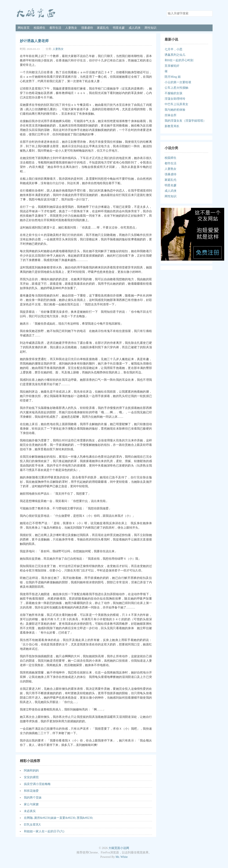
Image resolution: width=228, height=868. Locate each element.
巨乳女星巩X (32, 825)
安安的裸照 (31, 777)
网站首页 (24, 28)
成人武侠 (135, 28)
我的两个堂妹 (33, 798)
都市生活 (55, 28)
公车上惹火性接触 (176, 88)
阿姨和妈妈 (31, 771)
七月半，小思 (173, 49)
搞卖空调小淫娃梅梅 (37, 784)
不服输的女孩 (173, 93)
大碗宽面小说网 (119, 848)
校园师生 (40, 28)
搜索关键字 (166, 10)
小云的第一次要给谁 (178, 82)
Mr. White (122, 857)
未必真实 (30, 811)
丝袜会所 (171, 115)
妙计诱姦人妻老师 (34, 41)
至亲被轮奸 (172, 66)
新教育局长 (172, 126)
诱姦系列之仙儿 (175, 55)
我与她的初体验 (175, 110)
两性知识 (150, 28)
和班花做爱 (31, 791)
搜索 (209, 14)
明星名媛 (119, 28)
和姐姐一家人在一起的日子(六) (44, 831)
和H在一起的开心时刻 (179, 60)
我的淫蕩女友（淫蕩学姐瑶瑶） (185, 121)
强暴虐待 (87, 28)
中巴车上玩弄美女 (176, 104)
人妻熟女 (71, 28)
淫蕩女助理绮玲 (175, 99)
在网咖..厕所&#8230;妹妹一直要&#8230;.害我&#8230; (59, 818)
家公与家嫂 (31, 804)
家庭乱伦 (103, 28)
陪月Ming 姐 (173, 77)
